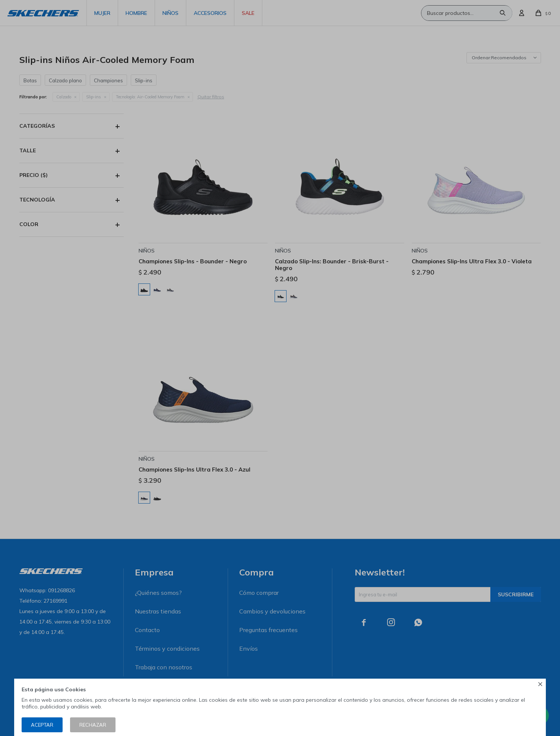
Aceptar (42, 725)
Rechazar (93, 725)
